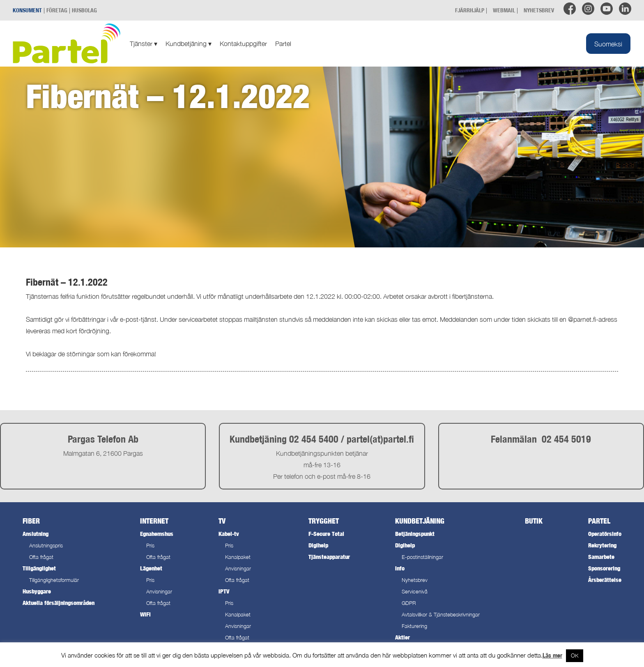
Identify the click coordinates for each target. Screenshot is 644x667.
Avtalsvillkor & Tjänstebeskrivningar (441, 615)
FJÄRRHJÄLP (470, 10)
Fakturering (414, 626)
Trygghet (324, 521)
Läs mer (552, 655)
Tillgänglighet (39, 568)
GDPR (409, 603)
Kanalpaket (238, 557)
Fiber (31, 521)
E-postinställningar (422, 557)
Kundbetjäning (189, 44)
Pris (150, 546)
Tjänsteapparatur (329, 557)
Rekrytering (602, 545)
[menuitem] (608, 44)
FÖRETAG (57, 10)
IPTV (224, 591)
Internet (154, 521)
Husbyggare (37, 591)
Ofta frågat (41, 557)
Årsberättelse (605, 580)
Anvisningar (159, 592)
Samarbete (601, 557)
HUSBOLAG (84, 10)
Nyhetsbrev (415, 580)
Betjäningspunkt (415, 534)
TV (222, 521)
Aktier (402, 637)
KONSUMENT (27, 10)
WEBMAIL (504, 10)
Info (400, 568)
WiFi (145, 614)
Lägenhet (151, 568)
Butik (534, 521)
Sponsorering (604, 568)
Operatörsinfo (605, 534)
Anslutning (36, 534)
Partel (283, 44)
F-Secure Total (326, 534)
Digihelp (318, 545)
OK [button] (575, 655)
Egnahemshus (157, 534)
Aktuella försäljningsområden (59, 603)
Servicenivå (415, 592)
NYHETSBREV (539, 10)
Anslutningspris (46, 546)
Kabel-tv (229, 534)
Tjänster (144, 44)
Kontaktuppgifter (243, 44)
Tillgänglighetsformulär (54, 580)
